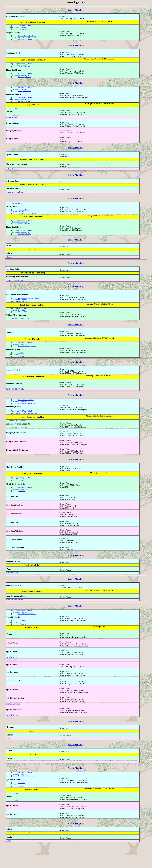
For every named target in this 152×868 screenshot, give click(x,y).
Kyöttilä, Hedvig (12, 736)
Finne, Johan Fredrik (27, 37)
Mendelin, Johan (25, 495)
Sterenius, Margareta (21, 79)
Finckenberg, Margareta (28, 221)
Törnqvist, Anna (12, 124)
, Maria (15, 122)
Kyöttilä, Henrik (12, 678)
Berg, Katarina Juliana (28, 430)
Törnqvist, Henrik (20, 357)
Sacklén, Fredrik (19, 437)
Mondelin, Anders (25, 426)
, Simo (15, 114)
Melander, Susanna (20, 444)
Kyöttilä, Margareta (13, 725)
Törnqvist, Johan (25, 66)
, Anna (21, 499)
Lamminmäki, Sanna (20, 311)
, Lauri (21, 805)
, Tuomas (22, 641)
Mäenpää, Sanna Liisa (21, 331)
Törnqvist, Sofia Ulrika (28, 41)
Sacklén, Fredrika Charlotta (16, 404)
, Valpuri (16, 643)
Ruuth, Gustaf (18, 210)
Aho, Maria (23, 313)
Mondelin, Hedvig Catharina (24, 428)
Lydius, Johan (24, 217)
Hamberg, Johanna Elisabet (16, 290)
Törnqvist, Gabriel (20, 632)
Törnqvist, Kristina (21, 508)
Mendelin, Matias (19, 497)
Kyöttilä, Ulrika (11, 681)
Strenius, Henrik (25, 77)
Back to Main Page (76, 10)
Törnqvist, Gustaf (20, 68)
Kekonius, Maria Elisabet (15, 199)
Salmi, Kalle (24, 320)
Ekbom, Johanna (24, 70)
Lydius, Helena (11, 176)
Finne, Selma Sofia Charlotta (24, 39)
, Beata (8, 267)
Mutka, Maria (24, 324)
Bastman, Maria (24, 81)
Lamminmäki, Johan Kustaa (29, 309)
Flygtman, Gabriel (20, 28)
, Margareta (23, 30)
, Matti (15, 817)
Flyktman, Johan (25, 26)
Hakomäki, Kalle (19, 322)
